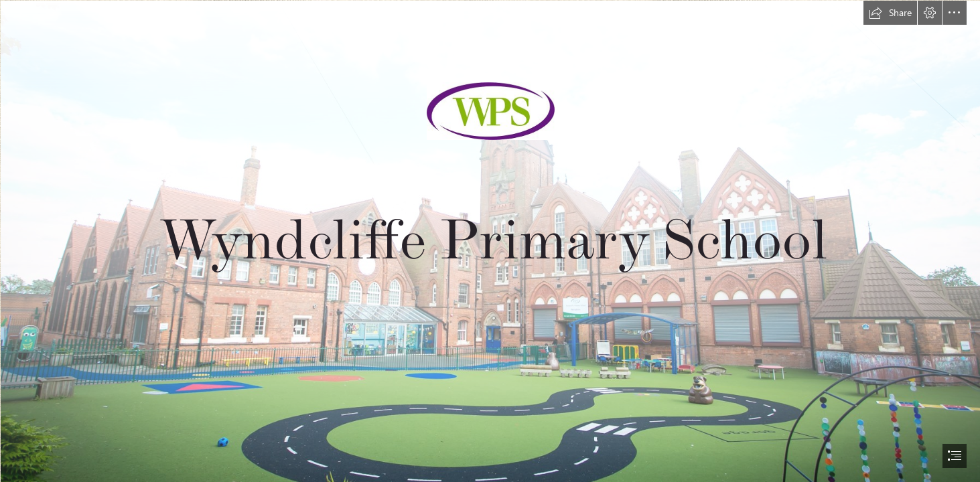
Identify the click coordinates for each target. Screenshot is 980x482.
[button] (890, 13)
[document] (490, 241)
